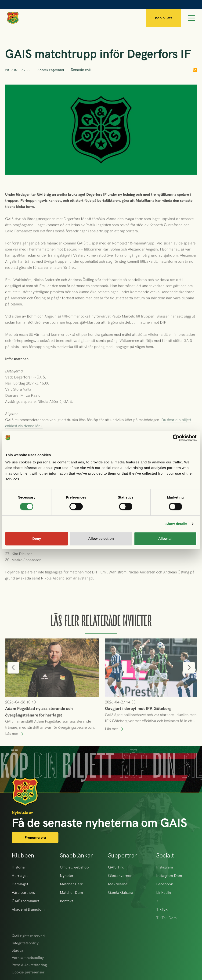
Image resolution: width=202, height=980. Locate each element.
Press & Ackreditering (29, 965)
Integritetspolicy (25, 943)
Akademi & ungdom (28, 909)
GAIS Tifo (116, 867)
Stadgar (18, 950)
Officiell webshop (74, 867)
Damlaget (20, 884)
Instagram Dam (169, 876)
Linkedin (164, 892)
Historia (18, 867)
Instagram (165, 867)
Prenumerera (35, 837)
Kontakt (66, 901)
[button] (13, 675)
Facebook (165, 884)
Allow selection (101, 538)
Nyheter (67, 876)
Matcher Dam (71, 892)
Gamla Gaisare (121, 892)
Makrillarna (118, 884)
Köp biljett (164, 18)
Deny (37, 538)
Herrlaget (20, 876)
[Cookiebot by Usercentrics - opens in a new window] (176, 438)
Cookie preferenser (28, 972)
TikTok (162, 909)
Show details (176, 524)
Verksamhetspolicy (28, 958)
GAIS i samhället (25, 901)
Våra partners (23, 892)
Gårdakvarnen (120, 876)
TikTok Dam (166, 918)
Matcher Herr (71, 884)
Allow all (165, 538)
